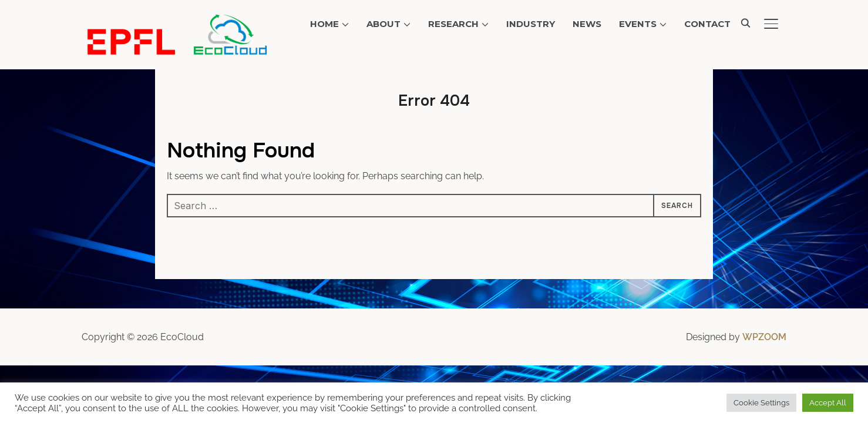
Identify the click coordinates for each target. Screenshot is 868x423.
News (587, 24)
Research (453, 24)
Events (638, 24)
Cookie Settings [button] (761, 403)
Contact (707, 24)
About (383, 24)
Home (324, 24)
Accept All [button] (828, 403)
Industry (531, 24)
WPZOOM (764, 337)
